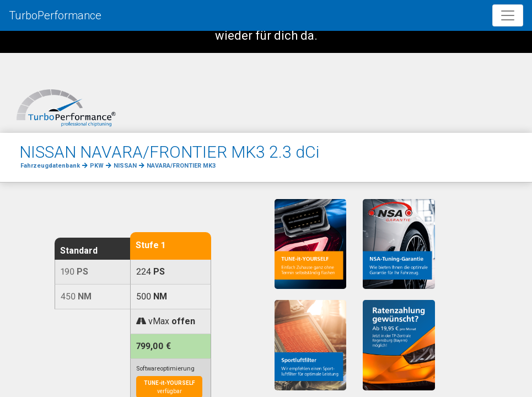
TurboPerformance (55, 15)
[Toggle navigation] (508, 15)
